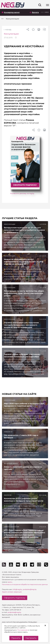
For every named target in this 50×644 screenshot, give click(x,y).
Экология (8, 495)
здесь (10, 582)
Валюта (35, 12)
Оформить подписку (15, 598)
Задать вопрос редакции (12, 592)
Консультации (11, 34)
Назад (8, 30)
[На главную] (13, 5)
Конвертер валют (12, 12)
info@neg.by (17, 589)
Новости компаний (12, 527)
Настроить (31, 638)
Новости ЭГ (8, 432)
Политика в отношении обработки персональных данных (25, 584)
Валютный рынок (11, 463)
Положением (23, 630)
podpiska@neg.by (30, 589)
